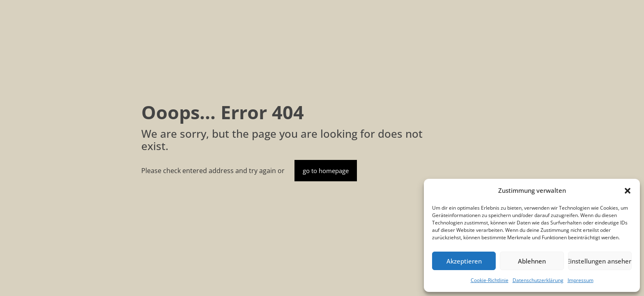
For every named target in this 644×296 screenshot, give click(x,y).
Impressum (581, 280)
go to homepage (326, 171)
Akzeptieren (464, 261)
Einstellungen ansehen (600, 261)
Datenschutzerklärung (538, 280)
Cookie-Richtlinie (490, 280)
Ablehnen (532, 261)
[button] (628, 191)
